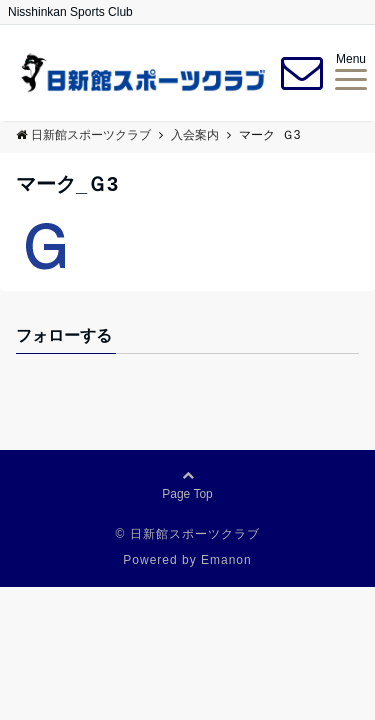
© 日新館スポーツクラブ (187, 534)
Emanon (226, 560)
